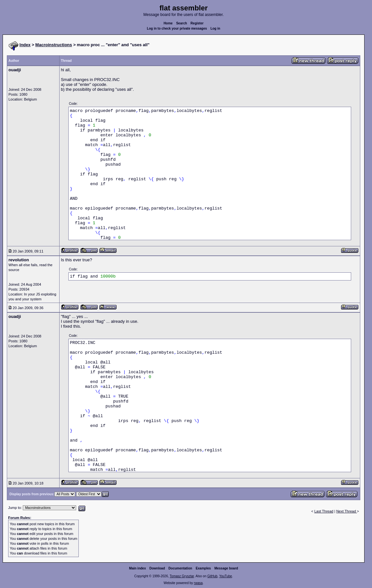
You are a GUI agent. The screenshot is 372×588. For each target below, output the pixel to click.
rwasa (198, 583)
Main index (138, 568)
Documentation (180, 568)
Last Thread (324, 511)
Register (197, 23)
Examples (203, 568)
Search (181, 23)
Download (157, 568)
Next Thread (346, 511)
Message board (226, 568)
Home (168, 23)
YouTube (225, 576)
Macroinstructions (54, 45)
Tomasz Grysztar (182, 576)
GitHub (212, 576)
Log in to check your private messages (177, 28)
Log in (215, 28)
